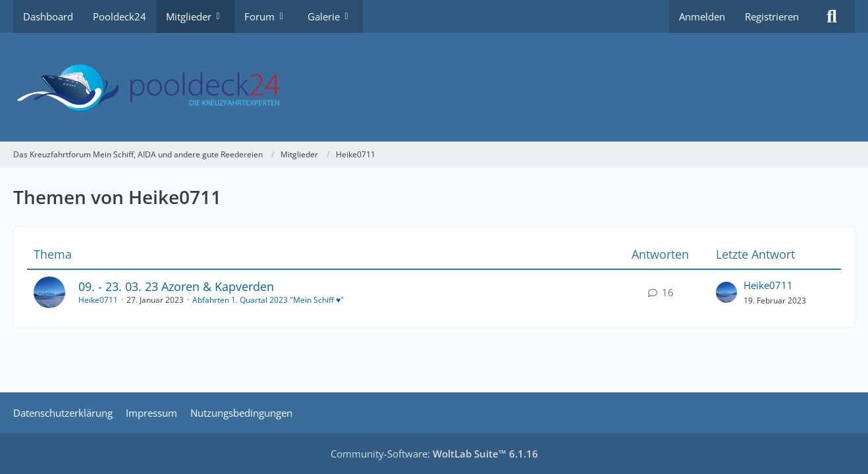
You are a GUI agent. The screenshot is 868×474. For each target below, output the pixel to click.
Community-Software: (434, 454)
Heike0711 (98, 300)
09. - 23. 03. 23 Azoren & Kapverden (176, 286)
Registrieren (772, 16)
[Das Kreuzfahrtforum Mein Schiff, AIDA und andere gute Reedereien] (434, 87)
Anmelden (702, 16)
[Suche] (832, 16)
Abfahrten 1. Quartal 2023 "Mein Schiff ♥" (268, 300)
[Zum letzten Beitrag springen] (726, 292)
